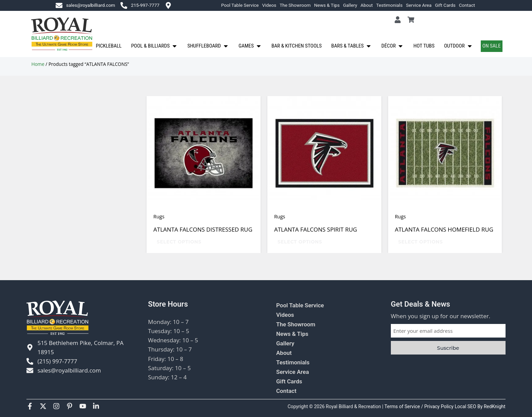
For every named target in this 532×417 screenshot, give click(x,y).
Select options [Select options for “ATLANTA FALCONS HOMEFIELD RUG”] (421, 242)
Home (38, 64)
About (367, 5)
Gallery (350, 5)
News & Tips (327, 5)
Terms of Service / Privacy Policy (420, 406)
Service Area (419, 5)
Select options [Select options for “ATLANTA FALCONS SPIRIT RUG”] (300, 242)
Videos (269, 5)
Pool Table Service (240, 5)
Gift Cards (445, 5)
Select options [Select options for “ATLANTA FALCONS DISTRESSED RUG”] (179, 242)
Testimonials (389, 5)
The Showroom (295, 5)
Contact (467, 5)
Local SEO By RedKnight (480, 406)
